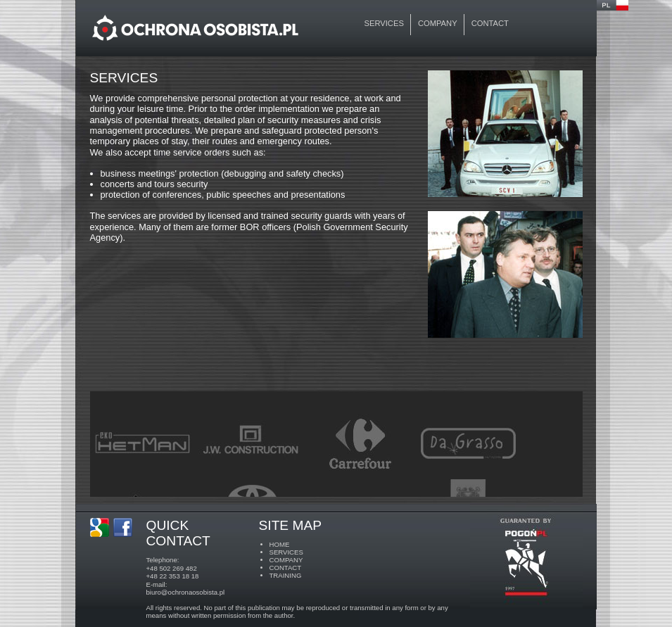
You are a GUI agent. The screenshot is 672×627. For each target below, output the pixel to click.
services (384, 23)
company (438, 23)
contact (490, 23)
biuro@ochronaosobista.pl (186, 592)
